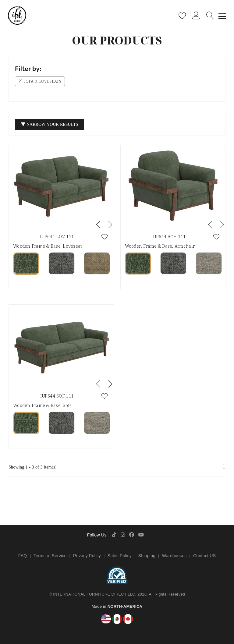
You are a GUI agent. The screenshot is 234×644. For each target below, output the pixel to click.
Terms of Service (50, 556)
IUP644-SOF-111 (57, 396)
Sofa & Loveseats (40, 81)
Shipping (147, 556)
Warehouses (174, 556)
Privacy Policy (87, 556)
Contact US (204, 556)
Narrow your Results (50, 124)
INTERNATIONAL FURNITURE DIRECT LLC (94, 594)
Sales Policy (120, 556)
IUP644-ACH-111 (168, 237)
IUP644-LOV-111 (57, 237)
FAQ (23, 556)
